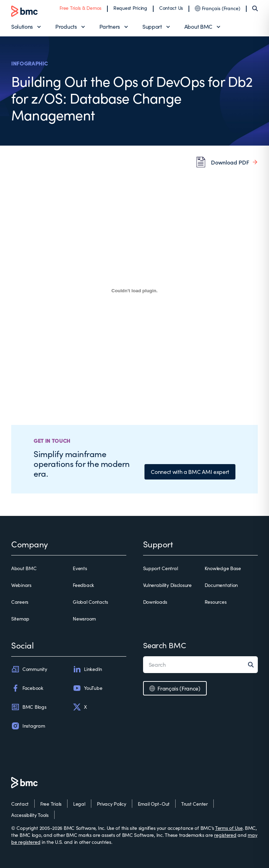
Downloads (155, 602)
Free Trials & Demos (80, 8)
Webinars (21, 585)
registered (225, 835)
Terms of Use (229, 828)
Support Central (161, 568)
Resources (215, 602)
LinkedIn (87, 669)
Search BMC (165, 645)
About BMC (198, 26)
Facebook (27, 688)
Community (29, 669)
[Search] (255, 8)
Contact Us (171, 8)
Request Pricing (130, 8)
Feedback (83, 585)
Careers (20, 602)
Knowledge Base (223, 568)
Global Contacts (90, 602)
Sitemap (20, 619)
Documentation (221, 585)
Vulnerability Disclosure (167, 585)
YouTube (87, 688)
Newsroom (84, 619)
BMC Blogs (29, 707)
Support (152, 26)
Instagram (28, 726)
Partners (110, 26)
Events (80, 568)
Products (66, 26)
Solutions (22, 26)
